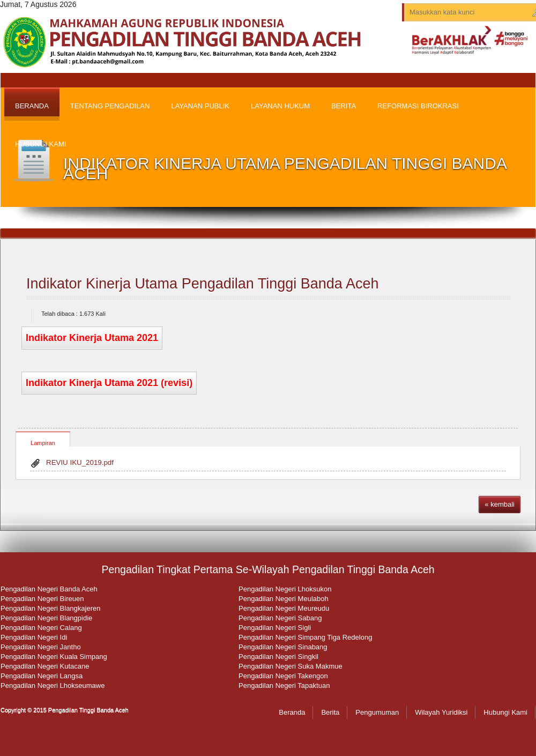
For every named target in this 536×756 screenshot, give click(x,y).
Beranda (292, 712)
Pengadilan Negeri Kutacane (45, 666)
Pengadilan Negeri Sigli (275, 628)
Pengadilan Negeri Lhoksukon (285, 589)
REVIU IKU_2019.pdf (80, 462)
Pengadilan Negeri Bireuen (42, 599)
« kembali (500, 504)
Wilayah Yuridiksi (441, 712)
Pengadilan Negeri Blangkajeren (50, 608)
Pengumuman (377, 712)
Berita (330, 712)
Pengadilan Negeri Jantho (41, 647)
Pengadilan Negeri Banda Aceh (49, 589)
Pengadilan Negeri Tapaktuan (284, 685)
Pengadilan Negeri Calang (41, 628)
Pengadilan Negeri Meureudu (284, 608)
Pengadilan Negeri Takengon (283, 676)
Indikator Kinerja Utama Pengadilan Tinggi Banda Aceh (202, 284)
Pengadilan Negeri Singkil (278, 657)
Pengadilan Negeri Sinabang (283, 647)
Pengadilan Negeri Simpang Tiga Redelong (305, 637)
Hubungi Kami (505, 712)
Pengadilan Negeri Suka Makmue (291, 666)
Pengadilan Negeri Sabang (280, 618)
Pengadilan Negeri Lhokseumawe (53, 685)
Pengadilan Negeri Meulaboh (284, 599)
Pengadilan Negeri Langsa (42, 676)
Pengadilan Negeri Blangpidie (46, 618)
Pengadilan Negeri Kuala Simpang (54, 657)
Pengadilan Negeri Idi (34, 637)
